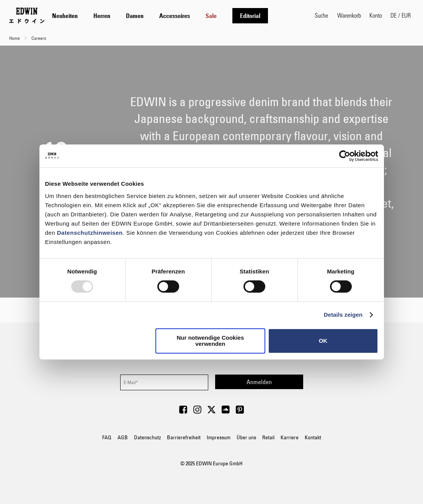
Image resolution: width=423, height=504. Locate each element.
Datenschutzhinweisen (90, 233)
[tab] (180, 16)
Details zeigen (343, 315)
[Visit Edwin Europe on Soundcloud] (226, 412)
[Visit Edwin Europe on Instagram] (197, 412)
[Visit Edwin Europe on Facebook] (183, 412)
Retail (268, 437)
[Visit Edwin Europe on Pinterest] (240, 412)
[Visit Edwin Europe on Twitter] (211, 412)
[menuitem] (65, 16)
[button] (401, 15)
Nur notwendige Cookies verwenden (210, 341)
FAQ (107, 437)
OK (323, 341)
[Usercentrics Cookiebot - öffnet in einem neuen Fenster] (345, 156)
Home (15, 38)
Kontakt (313, 437)
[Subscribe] (259, 382)
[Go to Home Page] (27, 15)
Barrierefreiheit (184, 437)
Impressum (219, 437)
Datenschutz (147, 437)
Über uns (246, 437)
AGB (123, 437)
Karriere (290, 437)
